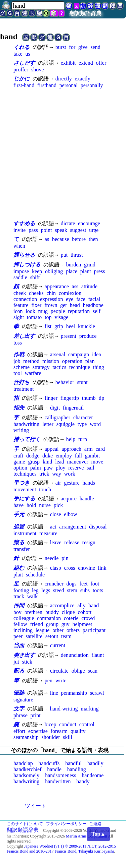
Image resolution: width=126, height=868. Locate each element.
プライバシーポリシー (66, 824)
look (30, 311)
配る (19, 671)
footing (21, 590)
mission (51, 361)
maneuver (78, 462)
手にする (24, 499)
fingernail (73, 408)
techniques (25, 474)
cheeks (36, 293)
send (95, 47)
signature (23, 700)
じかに (22, 79)
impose (21, 271)
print (36, 715)
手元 (19, 514)
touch (45, 489)
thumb (89, 398)
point (47, 230)
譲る (19, 542)
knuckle (87, 326)
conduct (68, 724)
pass (33, 230)
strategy (41, 367)
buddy (52, 612)
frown (51, 305)
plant (86, 271)
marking (90, 709)
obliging (54, 271)
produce (88, 336)
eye (70, 299)
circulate (59, 671)
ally (81, 605)
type (82, 424)
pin (65, 558)
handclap (23, 763)
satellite (34, 636)
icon (18, 311)
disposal (98, 527)
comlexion (70, 293)
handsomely (26, 775)
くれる (22, 47)
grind (90, 265)
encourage (89, 223)
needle (52, 558)
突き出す (24, 655)
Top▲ (98, 834)
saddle (20, 277)
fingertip (70, 398)
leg (35, 590)
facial (94, 299)
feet (84, 584)
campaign (79, 354)
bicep (51, 724)
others (73, 630)
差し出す (24, 336)
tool (18, 373)
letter (48, 424)
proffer (21, 70)
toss (18, 343)
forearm (59, 731)
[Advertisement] (63, 154)
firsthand (47, 85)
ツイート (36, 806)
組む (19, 568)
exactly (82, 79)
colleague (24, 618)
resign (89, 542)
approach (71, 449)
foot (95, 584)
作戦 (19, 354)
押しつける (27, 265)
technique (80, 367)
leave (56, 542)
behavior (65, 382)
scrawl (97, 693)
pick (58, 505)
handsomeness (60, 775)
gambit (92, 456)
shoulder (51, 737)
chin (51, 293)
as (47, 239)
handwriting (26, 424)
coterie (71, 618)
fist (48, 326)
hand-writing (64, 709)
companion (49, 618)
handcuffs (49, 763)
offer (101, 63)
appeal (52, 449)
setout (52, 636)
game (19, 462)
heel (71, 326)
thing (99, 367)
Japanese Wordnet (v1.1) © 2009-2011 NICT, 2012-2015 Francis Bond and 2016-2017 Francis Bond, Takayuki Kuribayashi (61, 849)
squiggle (66, 424)
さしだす (24, 63)
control (87, 724)
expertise (38, 731)
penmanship (74, 693)
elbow (70, 514)
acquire (69, 499)
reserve (76, 468)
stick (27, 662)
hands (89, 483)
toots (98, 590)
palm (36, 468)
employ (64, 456)
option (20, 468)
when (19, 246)
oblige (78, 671)
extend (86, 63)
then (93, 239)
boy (17, 612)
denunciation (75, 655)
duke (48, 456)
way (57, 474)
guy (66, 624)
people (58, 311)
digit (55, 408)
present (69, 336)
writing (21, 430)
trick (44, 474)
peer (18, 636)
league (43, 630)
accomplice (62, 605)
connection (25, 299)
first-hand (24, 85)
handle (87, 499)
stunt (82, 382)
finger (51, 398)
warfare (33, 373)
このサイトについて (25, 824)
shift (35, 277)
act (53, 527)
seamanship (26, 737)
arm (89, 449)
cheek (20, 293)
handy (83, 781)
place (72, 271)
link (102, 568)
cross (69, 568)
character (83, 417)
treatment (24, 389)
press (100, 271)
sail (90, 468)
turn (83, 439)
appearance (57, 286)
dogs (72, 584)
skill (68, 737)
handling (77, 769)
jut (16, 662)
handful (73, 763)
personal (69, 85)
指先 (19, 408)
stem (72, 590)
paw (48, 468)
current (58, 645)
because (61, 239)
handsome (93, 775)
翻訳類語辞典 (85, 13)
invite (19, 230)
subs (85, 590)
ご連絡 (95, 824)
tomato (34, 317)
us (28, 54)
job (17, 361)
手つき (22, 483)
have (18, 505)
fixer (36, 305)
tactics (59, 367)
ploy (60, 468)
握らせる (24, 255)
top (48, 317)
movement (25, 489)
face (81, 299)
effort (19, 731)
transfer (22, 549)
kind (47, 462)
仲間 (19, 605)
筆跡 (19, 693)
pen (49, 680)
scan (92, 671)
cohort (85, 612)
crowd (88, 618)
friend (37, 624)
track (19, 596)
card (100, 449)
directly (64, 79)
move (97, 462)
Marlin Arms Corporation (87, 836)
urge (94, 230)
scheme (22, 367)
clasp (56, 568)
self (97, 311)
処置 (19, 527)
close (56, 514)
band (94, 605)
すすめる (24, 223)
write (61, 680)
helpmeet (82, 624)
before (79, 239)
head (75, 305)
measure (48, 533)
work (70, 474)
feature (21, 305)
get (64, 305)
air (58, 483)
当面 (19, 645)
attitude (89, 286)
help (71, 439)
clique (68, 612)
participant (94, 630)
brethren (33, 612)
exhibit (68, 63)
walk (32, 596)
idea (97, 354)
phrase (20, 715)
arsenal (58, 354)
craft (18, 456)
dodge (33, 456)
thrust (77, 255)
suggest (78, 230)
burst (61, 47)
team (66, 636)
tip (101, 398)
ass (75, 286)
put (64, 255)
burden (74, 265)
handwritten (58, 781)
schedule (35, 575)
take (18, 54)
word (95, 424)
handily (95, 763)
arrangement (73, 527)
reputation (79, 311)
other (58, 630)
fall (78, 456)
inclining (23, 630)
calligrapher (57, 417)
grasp (34, 462)
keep (37, 271)
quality (78, 731)
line (54, 693)
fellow (20, 624)
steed (59, 590)
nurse (45, 505)
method (31, 361)
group (52, 624)
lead (60, 462)
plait (18, 575)
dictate (68, 223)
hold (31, 505)
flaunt (98, 655)
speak (61, 230)
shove (37, 70)
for (72, 47)
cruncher (54, 584)
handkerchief (28, 769)
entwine (87, 568)
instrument (25, 533)
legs (46, 590)
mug (43, 311)
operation (72, 361)
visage (61, 317)
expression (51, 299)
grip (59, 326)
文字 (19, 709)
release (72, 542)
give (83, 47)
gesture (72, 483)
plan (90, 361)
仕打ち (22, 382)
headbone (93, 305)
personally (92, 85)
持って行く (27, 439)
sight (19, 317)
